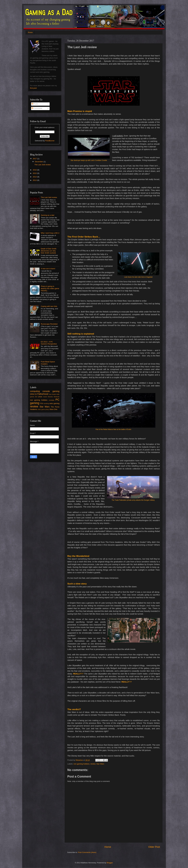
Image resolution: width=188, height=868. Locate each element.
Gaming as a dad (47, 215)
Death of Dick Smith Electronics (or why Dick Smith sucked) (49, 251)
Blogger (110, 863)
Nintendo (57, 397)
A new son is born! (48, 269)
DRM (32, 394)
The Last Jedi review (43, 165)
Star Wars (100, 764)
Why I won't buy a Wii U (50, 233)
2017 (35, 159)
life (36, 397)
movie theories (48, 397)
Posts (35, 104)
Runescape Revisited (49, 324)
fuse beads (52, 394)
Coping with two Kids (49, 306)
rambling (46, 403)
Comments (37, 108)
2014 (35, 177)
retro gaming (54, 403)
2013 (35, 180)
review (93, 764)
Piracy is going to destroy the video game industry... (50, 288)
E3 (36, 394)
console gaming (51, 391)
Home (30, 32)
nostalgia (52, 400)
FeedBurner (50, 141)
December (39, 162)
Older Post (154, 847)
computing (35, 391)
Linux (40, 397)
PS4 (42, 403)
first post (33, 88)
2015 (35, 173)
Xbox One (53, 409)
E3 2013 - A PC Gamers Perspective (49, 343)
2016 (35, 170)
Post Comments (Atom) (87, 852)
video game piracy (43, 409)
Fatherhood (43, 394)
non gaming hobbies (81, 764)
